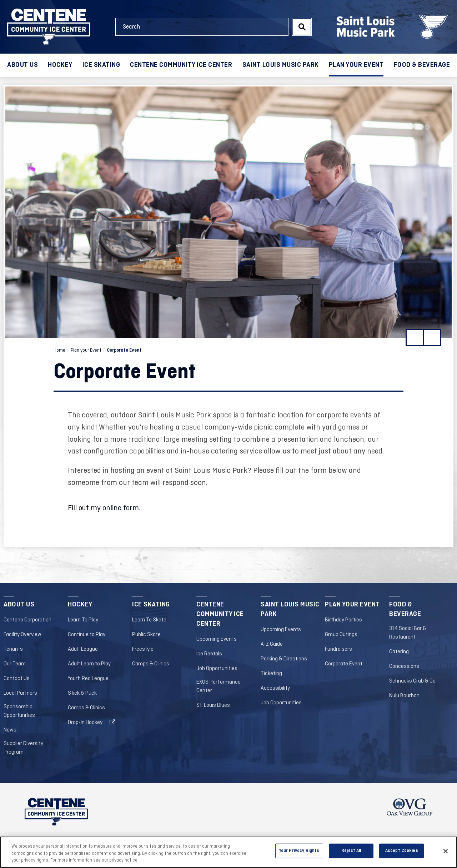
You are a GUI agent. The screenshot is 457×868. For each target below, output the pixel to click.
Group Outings (341, 635)
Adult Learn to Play (89, 664)
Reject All (351, 850)
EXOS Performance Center (219, 686)
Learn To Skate (149, 620)
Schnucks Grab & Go (412, 681)
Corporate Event (344, 664)
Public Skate (146, 635)
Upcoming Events (217, 639)
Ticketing (271, 674)
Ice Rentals (209, 654)
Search (302, 27)
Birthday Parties (343, 620)
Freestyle (143, 649)
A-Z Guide (272, 644)
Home (59, 350)
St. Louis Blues (213, 705)
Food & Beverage (422, 65)
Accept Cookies (402, 850)
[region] (228, 852)
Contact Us (17, 679)
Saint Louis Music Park (281, 65)
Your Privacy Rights (299, 850)
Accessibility (275, 688)
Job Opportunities (217, 669)
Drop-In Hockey (85, 723)
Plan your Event (356, 65)
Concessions (404, 666)
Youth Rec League (88, 679)
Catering (399, 652)
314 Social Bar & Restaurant (408, 633)
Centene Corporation (27, 620)
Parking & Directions (284, 659)
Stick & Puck (82, 693)
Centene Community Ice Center (181, 65)
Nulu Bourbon (404, 696)
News (10, 730)
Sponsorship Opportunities (19, 711)
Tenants (13, 649)
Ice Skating (101, 65)
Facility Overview (22, 635)
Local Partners (20, 693)
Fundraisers (338, 649)
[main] (228, 330)
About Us (22, 65)
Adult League (83, 649)
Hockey (60, 65)
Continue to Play (87, 635)
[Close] (446, 851)
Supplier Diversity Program (23, 748)
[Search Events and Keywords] (202, 27)
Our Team (15, 664)
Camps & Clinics (86, 708)
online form (121, 508)
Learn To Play (83, 620)
